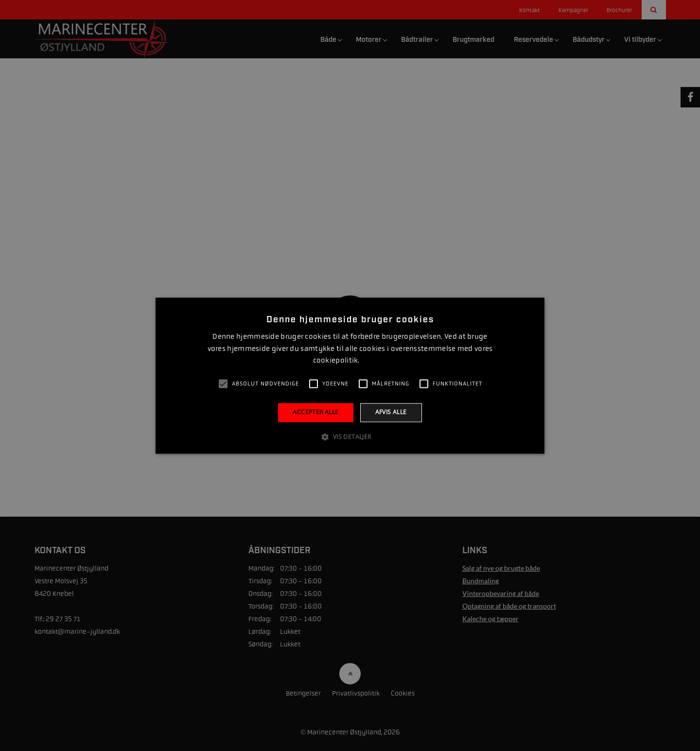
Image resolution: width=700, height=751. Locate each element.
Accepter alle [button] (315, 412)
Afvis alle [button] (391, 412)
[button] (350, 437)
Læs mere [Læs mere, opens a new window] (374, 361)
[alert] (350, 375)
